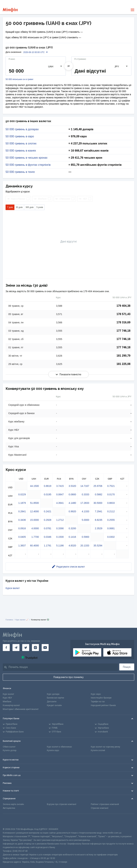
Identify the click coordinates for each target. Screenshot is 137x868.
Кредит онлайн (54, 705)
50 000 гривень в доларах (22, 129)
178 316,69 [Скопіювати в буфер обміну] (123, 322)
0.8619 (47, 486)
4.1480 (72, 503)
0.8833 (111, 503)
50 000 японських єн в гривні (19, 79)
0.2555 (111, 520)
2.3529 (99, 528)
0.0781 (47, 528)
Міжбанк (7, 702)
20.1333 (85, 546)
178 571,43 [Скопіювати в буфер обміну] (123, 314)
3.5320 (72, 486)
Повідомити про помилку (69, 677)
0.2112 (111, 511)
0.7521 (111, 486)
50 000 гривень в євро (20, 136)
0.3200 (72, 528)
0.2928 (47, 520)
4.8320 (72, 546)
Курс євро (96, 694)
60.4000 (34, 546)
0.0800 (72, 494)
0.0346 (47, 537)
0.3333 (86, 494)
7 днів (10, 207)
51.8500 (34, 503)
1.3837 (22, 546)
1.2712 (60, 520)
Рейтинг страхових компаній (105, 804)
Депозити (52, 702)
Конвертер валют (11, 705)
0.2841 (22, 511)
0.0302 (111, 537)
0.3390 (60, 528)
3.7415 (60, 486)
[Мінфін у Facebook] (6, 648)
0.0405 (22, 537)
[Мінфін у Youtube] (45, 648)
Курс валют (8, 694)
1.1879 (22, 503)
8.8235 (99, 520)
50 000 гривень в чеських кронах (26, 158)
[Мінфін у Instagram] (35, 648)
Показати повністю (68, 374)
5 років (40, 207)
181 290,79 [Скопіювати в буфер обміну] (123, 356)
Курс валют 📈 (22, 620)
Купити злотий (98, 750)
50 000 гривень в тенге (20, 172)
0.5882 (99, 494)
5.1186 (60, 546)
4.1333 (86, 511)
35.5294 (98, 546)
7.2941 (99, 511)
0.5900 (86, 537)
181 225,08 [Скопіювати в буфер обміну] (123, 364)
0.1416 (72, 537)
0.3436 (22, 520)
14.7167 (85, 486)
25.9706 (98, 486)
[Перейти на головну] (10, 10)
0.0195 (47, 494)
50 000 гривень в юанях (21, 151)
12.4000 (34, 511)
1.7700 (35, 537)
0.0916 (22, 528)
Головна (9, 620)
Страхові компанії (100, 808)
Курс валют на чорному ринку (105, 747)
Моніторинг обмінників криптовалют (21, 709)
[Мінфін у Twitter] (26, 648)
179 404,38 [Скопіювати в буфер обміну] (123, 306)
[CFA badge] (11, 821)
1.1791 (47, 546)
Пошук (127, 667)
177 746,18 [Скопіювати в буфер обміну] (123, 331)
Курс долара (53, 694)
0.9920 (72, 511)
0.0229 (22, 494)
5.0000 (86, 520)
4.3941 (60, 503)
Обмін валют (9, 747)
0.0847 (60, 494)
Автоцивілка (9, 808)
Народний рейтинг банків (103, 705)
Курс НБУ (7, 698)
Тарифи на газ (98, 702)
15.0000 (34, 520)
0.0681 (111, 528)
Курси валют (13, 588)
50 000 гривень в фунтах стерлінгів (28, 165)
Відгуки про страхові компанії (62, 804)
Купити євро (53, 750)
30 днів (19, 207)
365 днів (30, 207)
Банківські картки (55, 698)
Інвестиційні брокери (101, 698)
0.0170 (111, 494)
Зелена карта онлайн (13, 804)
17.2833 (85, 503)
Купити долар (10, 750)
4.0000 (35, 528)
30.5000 (98, 503)
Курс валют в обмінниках (59, 747)
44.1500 (34, 486)
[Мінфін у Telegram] (16, 648)
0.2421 (47, 511)
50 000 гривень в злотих (21, 144)
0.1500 (60, 537)
